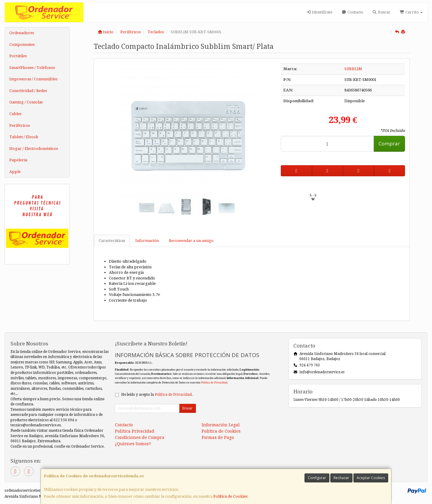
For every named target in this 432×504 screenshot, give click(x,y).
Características (112, 241)
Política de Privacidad (214, 382)
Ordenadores (22, 33)
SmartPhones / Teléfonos (32, 68)
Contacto (352, 12)
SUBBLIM (353, 69)
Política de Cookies (230, 496)
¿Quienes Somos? (133, 444)
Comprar (389, 143)
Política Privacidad (135, 431)
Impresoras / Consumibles (33, 79)
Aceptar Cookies (371, 478)
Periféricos (19, 125)
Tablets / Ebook (24, 137)
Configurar (317, 478)
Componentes (22, 45)
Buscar (381, 12)
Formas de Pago (218, 437)
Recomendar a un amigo (191, 241)
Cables (15, 114)
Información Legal (221, 425)
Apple (15, 172)
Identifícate (319, 12)
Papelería (18, 160)
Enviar (187, 408)
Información (147, 241)
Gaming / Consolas (26, 102)
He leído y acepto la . (157, 395)
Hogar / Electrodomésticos (34, 149)
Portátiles (18, 56)
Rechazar (341, 478)
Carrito (411, 12)
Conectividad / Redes (28, 91)
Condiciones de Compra (140, 437)
